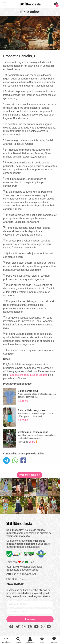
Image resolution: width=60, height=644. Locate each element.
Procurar (18, 640)
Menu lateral (6, 640)
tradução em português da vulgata (28, 375)
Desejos (54, 640)
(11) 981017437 (17, 579)
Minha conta (30, 640)
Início (42, 640)
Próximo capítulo (30, 475)
